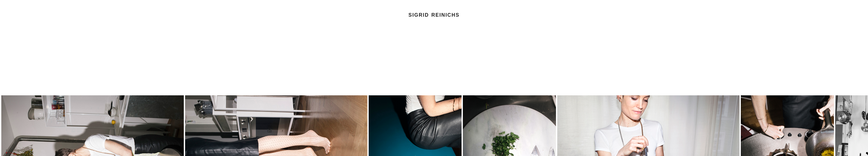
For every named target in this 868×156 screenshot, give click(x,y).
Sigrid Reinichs (434, 15)
